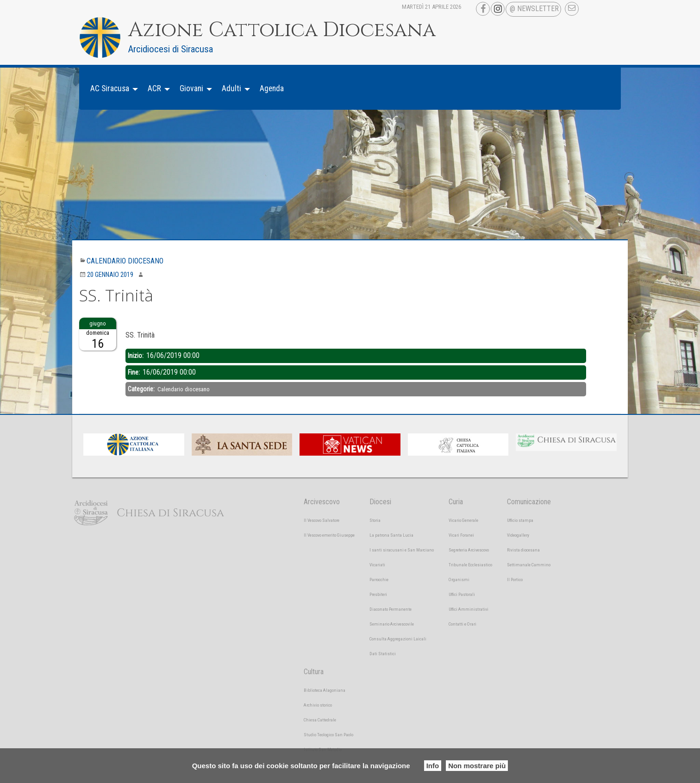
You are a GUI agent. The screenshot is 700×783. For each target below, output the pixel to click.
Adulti (231, 88)
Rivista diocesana (523, 550)
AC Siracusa (110, 88)
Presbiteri (378, 594)
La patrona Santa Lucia (391, 535)
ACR (154, 88)
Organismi (459, 579)
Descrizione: (143, 323)
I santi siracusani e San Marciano (402, 550)
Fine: (134, 372)
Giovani (191, 88)
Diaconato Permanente (391, 609)
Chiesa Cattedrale (320, 720)
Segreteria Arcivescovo (469, 550)
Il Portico (515, 579)
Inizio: (136, 356)
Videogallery (518, 535)
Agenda (272, 88)
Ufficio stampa (520, 520)
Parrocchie (379, 579)
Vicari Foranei (461, 535)
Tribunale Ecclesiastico (470, 565)
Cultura (314, 672)
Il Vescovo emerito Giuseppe (329, 535)
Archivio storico (318, 705)
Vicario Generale (463, 520)
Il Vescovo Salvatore (322, 520)
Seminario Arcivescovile (392, 624)
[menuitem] (112, 89)
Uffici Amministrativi (469, 609)
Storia (375, 520)
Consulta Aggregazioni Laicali (398, 639)
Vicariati (377, 565)
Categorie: (142, 389)
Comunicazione (529, 502)
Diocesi (380, 502)
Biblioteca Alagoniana (325, 690)
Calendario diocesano (125, 261)
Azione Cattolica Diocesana (282, 30)
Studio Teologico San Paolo (328, 735)
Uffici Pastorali (462, 594)
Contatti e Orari (462, 624)
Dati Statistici (383, 654)
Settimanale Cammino (529, 565)
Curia (456, 502)
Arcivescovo (322, 502)
